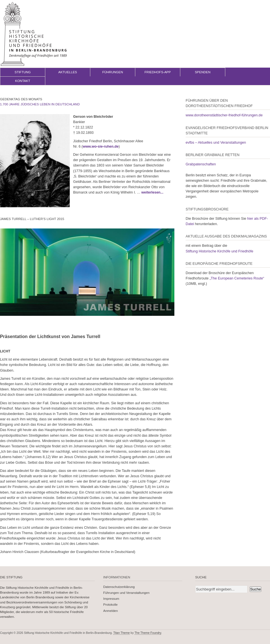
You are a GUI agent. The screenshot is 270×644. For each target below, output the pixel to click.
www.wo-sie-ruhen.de (101, 146)
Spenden (203, 72)
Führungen (113, 72)
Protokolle (110, 605)
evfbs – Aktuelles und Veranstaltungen (216, 143)
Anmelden (111, 611)
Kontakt (23, 81)
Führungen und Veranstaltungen (126, 593)
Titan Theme (122, 633)
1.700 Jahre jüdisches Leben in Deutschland (40, 104)
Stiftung (23, 72)
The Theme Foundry (148, 633)
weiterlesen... (152, 192)
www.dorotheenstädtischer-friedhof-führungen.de (224, 115)
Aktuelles (68, 72)
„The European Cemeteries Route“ (237, 278)
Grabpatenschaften (201, 164)
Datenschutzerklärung (119, 587)
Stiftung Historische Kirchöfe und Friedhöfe (220, 251)
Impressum (111, 599)
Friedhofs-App (158, 72)
